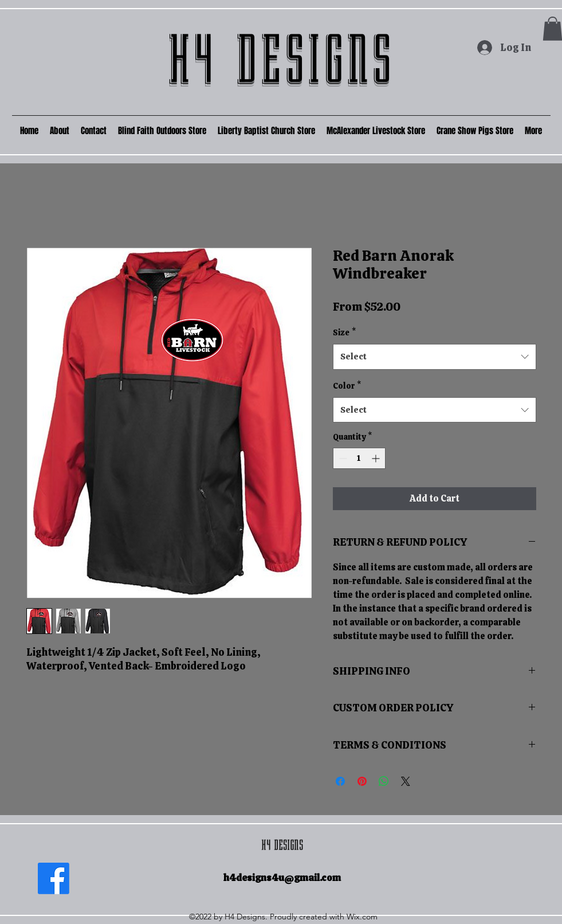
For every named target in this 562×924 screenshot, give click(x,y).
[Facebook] (54, 878)
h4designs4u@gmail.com (282, 878)
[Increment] (377, 458)
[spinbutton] (359, 458)
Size (344, 332)
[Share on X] (406, 781)
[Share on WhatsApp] (384, 781)
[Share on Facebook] (340, 781)
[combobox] (435, 357)
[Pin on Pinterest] (362, 781)
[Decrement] (342, 458)
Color (347, 386)
